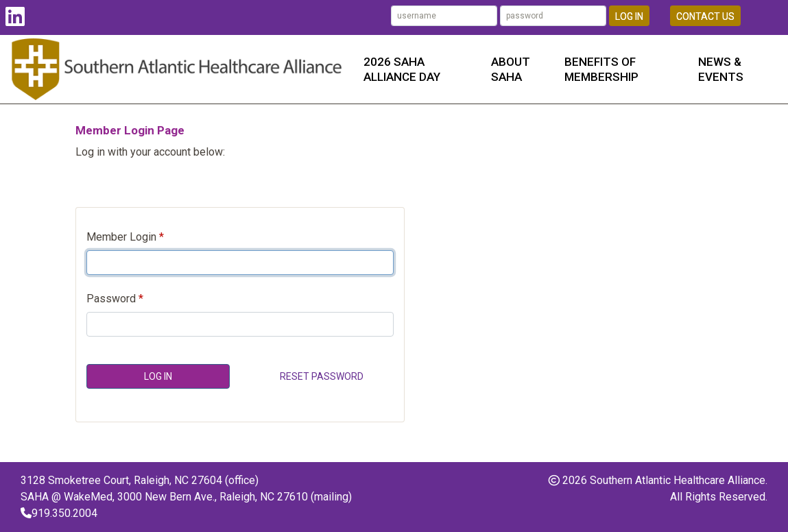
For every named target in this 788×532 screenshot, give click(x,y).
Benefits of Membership (601, 69)
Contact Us (705, 16)
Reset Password (322, 376)
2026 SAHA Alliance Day (402, 69)
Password (111, 299)
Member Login (121, 237)
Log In (629, 16)
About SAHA (511, 69)
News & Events (721, 69)
